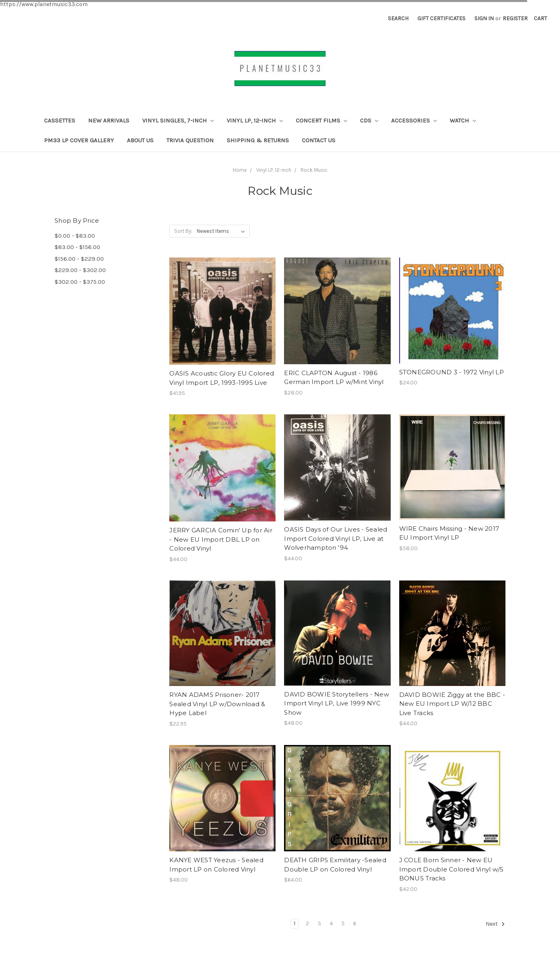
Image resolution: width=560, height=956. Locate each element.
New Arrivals (109, 120)
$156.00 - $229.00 (79, 259)
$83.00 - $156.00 (77, 247)
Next (495, 924)
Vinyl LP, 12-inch (255, 120)
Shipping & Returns (258, 140)
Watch (463, 120)
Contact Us (319, 140)
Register (515, 18)
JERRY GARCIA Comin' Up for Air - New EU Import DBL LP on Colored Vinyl (221, 539)
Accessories (414, 120)
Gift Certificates (441, 18)
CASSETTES (60, 120)
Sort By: (183, 231)
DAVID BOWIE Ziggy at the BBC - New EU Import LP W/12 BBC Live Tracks (452, 704)
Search (398, 18)
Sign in (484, 18)
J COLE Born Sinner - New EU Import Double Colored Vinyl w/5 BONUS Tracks (452, 869)
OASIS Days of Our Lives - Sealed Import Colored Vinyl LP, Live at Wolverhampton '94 (336, 538)
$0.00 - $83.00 (75, 236)
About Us (140, 140)
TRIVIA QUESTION (190, 140)
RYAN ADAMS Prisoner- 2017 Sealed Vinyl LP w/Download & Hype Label (217, 704)
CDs (369, 120)
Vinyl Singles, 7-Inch (178, 120)
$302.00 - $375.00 (80, 282)
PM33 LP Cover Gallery (79, 140)
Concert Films (321, 120)
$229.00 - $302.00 (80, 270)
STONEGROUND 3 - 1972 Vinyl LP (452, 372)
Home (240, 170)
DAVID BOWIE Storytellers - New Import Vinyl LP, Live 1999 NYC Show (337, 703)
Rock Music (314, 170)
